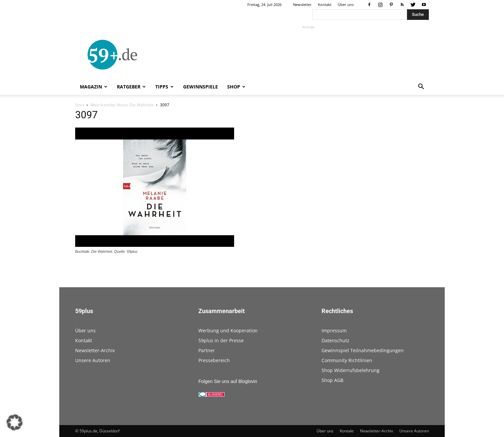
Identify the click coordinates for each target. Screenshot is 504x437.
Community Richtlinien (347, 360)
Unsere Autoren (93, 360)
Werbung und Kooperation (228, 330)
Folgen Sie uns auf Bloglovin (228, 381)
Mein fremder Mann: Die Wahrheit (122, 105)
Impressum (334, 330)
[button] (421, 87)
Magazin (94, 87)
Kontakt (325, 4)
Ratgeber (131, 87)
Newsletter (302, 4)
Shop (236, 87)
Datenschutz (335, 340)
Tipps (164, 87)
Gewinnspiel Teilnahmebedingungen (363, 350)
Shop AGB (332, 380)
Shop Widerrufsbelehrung (351, 370)
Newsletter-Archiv (95, 350)
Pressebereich (214, 360)
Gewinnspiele (201, 87)
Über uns (346, 4)
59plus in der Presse (221, 340)
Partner (207, 350)
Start (80, 105)
